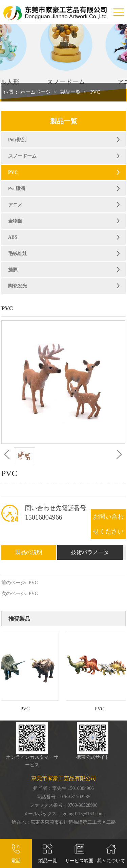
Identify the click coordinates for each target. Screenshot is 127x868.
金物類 (15, 221)
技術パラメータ (90, 552)
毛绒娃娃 (18, 254)
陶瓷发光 (18, 286)
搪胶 (13, 270)
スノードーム (22, 156)
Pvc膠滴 (17, 189)
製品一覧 (70, 92)
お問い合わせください (108, 524)
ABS (13, 237)
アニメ (15, 205)
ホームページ (36, 92)
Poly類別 (17, 140)
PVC (95, 92)
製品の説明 (29, 552)
